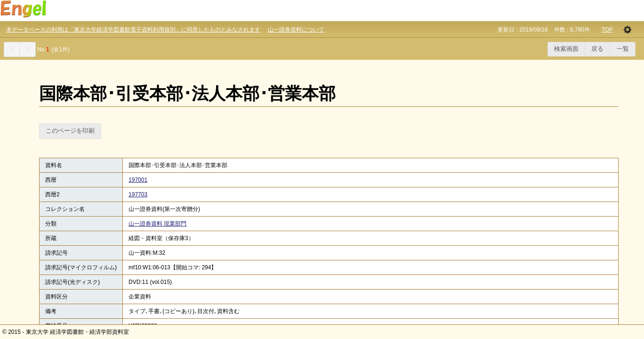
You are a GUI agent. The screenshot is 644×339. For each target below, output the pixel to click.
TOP (607, 30)
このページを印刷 (70, 131)
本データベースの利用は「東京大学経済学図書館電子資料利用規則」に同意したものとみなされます (133, 30)
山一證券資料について (296, 30)
